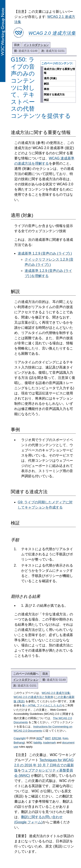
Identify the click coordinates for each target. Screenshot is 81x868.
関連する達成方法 (54, 95)
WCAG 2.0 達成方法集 (52, 33)
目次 (17, 45)
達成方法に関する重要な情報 (59, 71)
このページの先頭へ (26, 674)
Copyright (20, 738)
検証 (46, 100)
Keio (65, 738)
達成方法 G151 (53, 51)
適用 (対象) (50, 78)
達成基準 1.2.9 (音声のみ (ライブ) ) (45, 253)
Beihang (19, 743)
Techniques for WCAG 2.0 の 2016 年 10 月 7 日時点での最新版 (44, 765)
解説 (46, 84)
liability (38, 743)
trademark (50, 743)
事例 (46, 89)
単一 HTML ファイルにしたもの (42, 705)
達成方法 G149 (26, 51)
